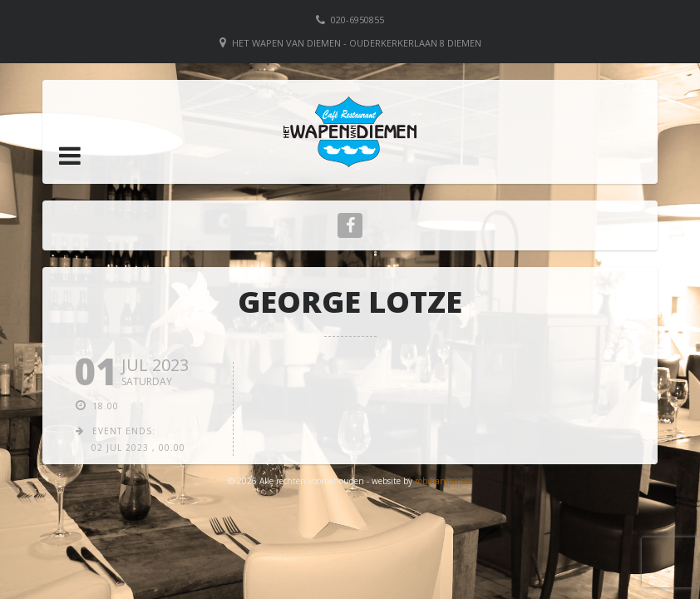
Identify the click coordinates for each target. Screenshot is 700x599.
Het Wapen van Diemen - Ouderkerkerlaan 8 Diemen (357, 43)
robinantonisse (444, 481)
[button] (70, 156)
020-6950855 (357, 20)
